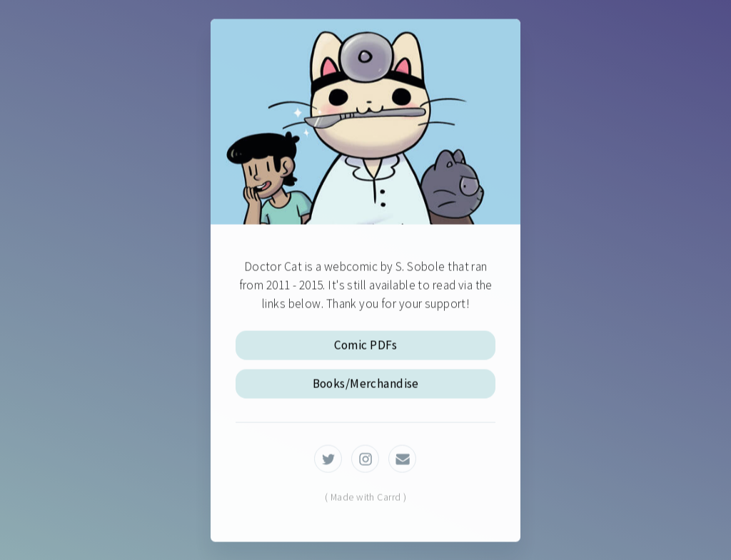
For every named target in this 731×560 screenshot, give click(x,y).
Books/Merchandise (366, 385)
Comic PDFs (366, 346)
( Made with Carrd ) (365, 498)
